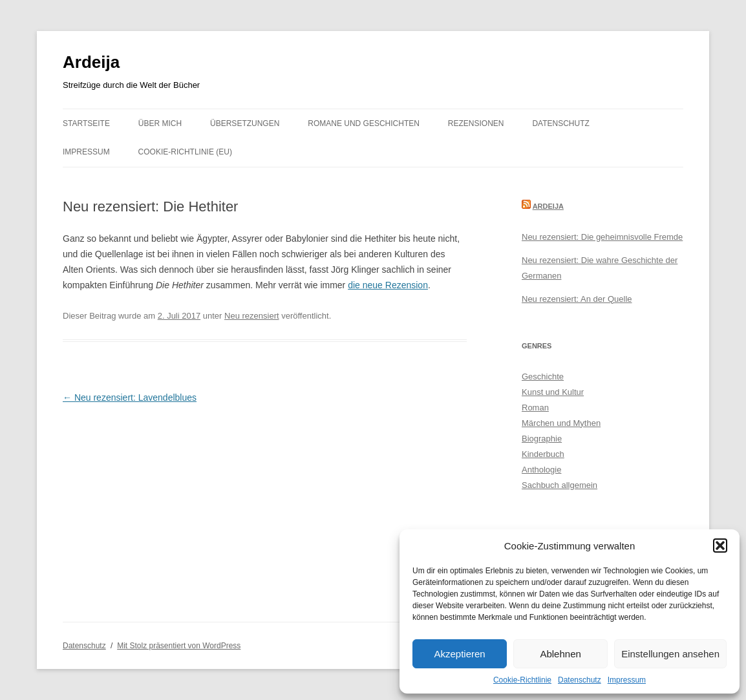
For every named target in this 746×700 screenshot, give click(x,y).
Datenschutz (580, 680)
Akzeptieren (459, 654)
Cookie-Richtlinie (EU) (185, 152)
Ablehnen (560, 654)
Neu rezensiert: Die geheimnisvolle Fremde (602, 237)
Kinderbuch (543, 454)
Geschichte (543, 377)
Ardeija (91, 62)
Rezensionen (476, 123)
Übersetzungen (245, 123)
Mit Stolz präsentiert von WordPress (179, 646)
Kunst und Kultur (553, 392)
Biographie (542, 439)
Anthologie (541, 470)
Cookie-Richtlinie (522, 680)
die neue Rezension (388, 285)
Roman (535, 408)
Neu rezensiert (252, 316)
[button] (720, 546)
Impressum (627, 680)
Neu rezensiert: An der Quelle (577, 299)
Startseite (86, 123)
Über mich (160, 123)
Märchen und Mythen (561, 423)
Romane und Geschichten (364, 123)
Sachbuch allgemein (559, 485)
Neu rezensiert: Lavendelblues (130, 398)
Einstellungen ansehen (670, 654)
